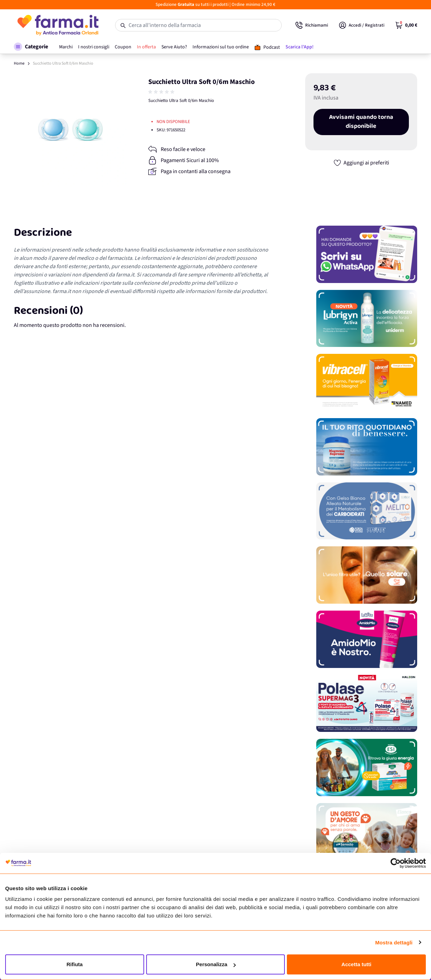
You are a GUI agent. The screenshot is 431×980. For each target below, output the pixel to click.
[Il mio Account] (362, 25)
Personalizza (216, 964)
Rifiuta (74, 964)
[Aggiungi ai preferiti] (361, 163)
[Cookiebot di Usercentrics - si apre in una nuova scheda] (396, 863)
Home (19, 63)
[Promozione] (367, 254)
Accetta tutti (357, 964)
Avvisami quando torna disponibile (361, 122)
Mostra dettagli (394, 943)
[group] (162, 92)
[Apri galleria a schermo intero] (70, 130)
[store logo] (58, 25)
